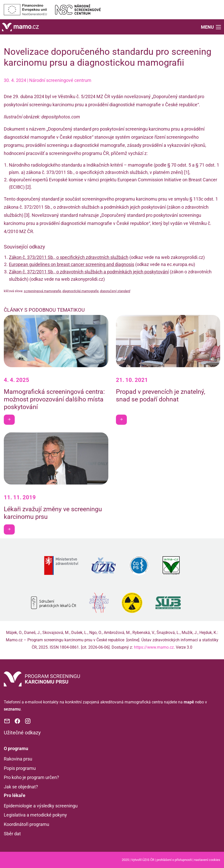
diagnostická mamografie (81, 291)
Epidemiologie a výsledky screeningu (41, 806)
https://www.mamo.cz (154, 647)
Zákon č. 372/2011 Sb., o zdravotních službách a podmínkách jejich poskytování (89, 272)
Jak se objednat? (21, 787)
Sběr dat (12, 834)
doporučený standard (115, 291)
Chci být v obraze (11, 419)
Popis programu (20, 768)
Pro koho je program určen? (31, 777)
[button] (211, 27)
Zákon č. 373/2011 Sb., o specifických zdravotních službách (69, 257)
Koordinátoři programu (27, 824)
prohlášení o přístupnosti (174, 860)
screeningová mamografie (42, 291)
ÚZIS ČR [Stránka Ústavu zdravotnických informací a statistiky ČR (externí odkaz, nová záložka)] (148, 860)
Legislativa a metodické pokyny (35, 815)
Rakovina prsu (18, 759)
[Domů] (20, 26)
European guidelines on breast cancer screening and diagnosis (72, 264)
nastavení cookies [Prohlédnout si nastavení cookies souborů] (207, 860)
